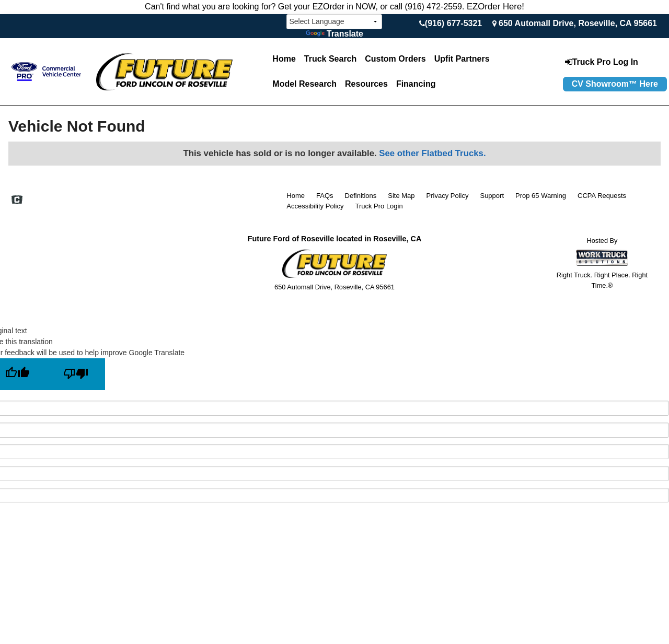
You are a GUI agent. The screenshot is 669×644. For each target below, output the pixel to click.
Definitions (361, 196)
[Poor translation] (76, 374)
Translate (334, 34)
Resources (366, 84)
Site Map (401, 196)
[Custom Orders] (395, 59)
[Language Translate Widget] (334, 22)
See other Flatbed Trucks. (432, 153)
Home (284, 59)
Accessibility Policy (315, 206)
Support (492, 196)
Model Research (304, 84)
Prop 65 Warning (541, 196)
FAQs (325, 196)
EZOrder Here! (495, 7)
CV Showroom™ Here (615, 84)
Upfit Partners (462, 59)
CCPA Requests (602, 196)
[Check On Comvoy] (17, 201)
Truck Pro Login (379, 206)
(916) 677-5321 (453, 23)
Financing (416, 84)
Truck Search (331, 59)
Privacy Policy (448, 196)
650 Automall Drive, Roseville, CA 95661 (578, 23)
